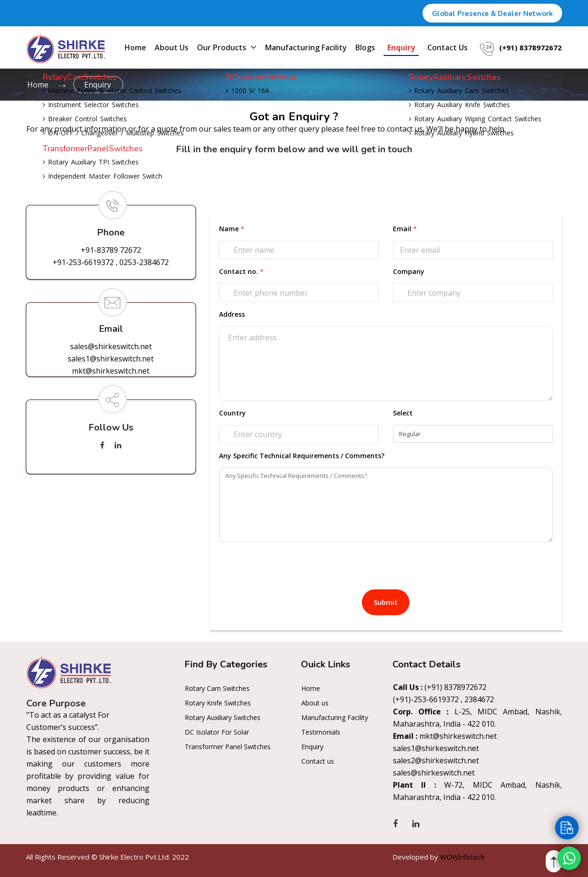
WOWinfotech (462, 857)
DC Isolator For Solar (217, 732)
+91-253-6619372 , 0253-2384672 (111, 262)
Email (405, 229)
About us (172, 47)
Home (135, 47)
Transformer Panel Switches (228, 747)
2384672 (479, 699)
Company (409, 271)
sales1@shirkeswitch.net (111, 359)
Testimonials (321, 732)
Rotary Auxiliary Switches (223, 717)
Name (232, 229)
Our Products (227, 47)
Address (232, 314)
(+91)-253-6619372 (426, 699)
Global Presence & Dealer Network (492, 14)
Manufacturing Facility (306, 47)
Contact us (447, 47)
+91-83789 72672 (111, 250)
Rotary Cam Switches (217, 688)
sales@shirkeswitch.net (111, 346)
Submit (386, 602)
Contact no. (241, 271)
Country (232, 413)
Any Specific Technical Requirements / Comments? (302, 456)
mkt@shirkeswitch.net (111, 371)
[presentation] (290, 566)
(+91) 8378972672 (530, 47)
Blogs (365, 47)
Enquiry (401, 47)
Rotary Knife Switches (218, 703)
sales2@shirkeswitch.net (436, 760)
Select (403, 413)
